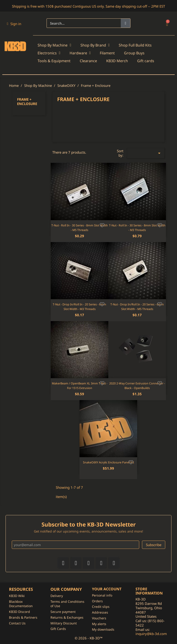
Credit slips (101, 607)
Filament (107, 53)
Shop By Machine (54, 45)
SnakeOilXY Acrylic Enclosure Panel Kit (108, 462)
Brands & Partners (23, 617)
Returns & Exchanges (67, 617)
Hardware (80, 53)
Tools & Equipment (54, 61)
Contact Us (17, 623)
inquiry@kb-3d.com (151, 634)
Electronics (49, 53)
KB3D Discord (19, 612)
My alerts (99, 624)
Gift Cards (58, 629)
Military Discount (64, 623)
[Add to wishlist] (102, 225)
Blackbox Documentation (21, 604)
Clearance (88, 61)
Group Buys (134, 53)
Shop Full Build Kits (135, 45)
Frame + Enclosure (27, 101)
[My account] (14, 24)
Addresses (100, 612)
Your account (107, 589)
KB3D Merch (117, 61)
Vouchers (99, 618)
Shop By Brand (95, 45)
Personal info (102, 595)
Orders (97, 601)
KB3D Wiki (17, 596)
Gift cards (146, 61)
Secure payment (63, 612)
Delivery (57, 596)
